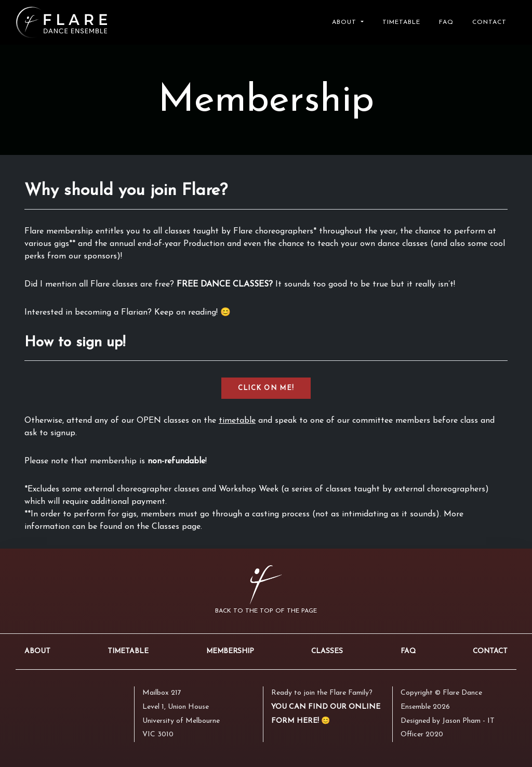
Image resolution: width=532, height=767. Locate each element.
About (37, 651)
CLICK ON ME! (266, 388)
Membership (230, 651)
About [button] (345, 22)
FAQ (446, 22)
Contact (489, 22)
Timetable (401, 22)
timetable (237, 421)
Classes (327, 651)
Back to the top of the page (266, 611)
